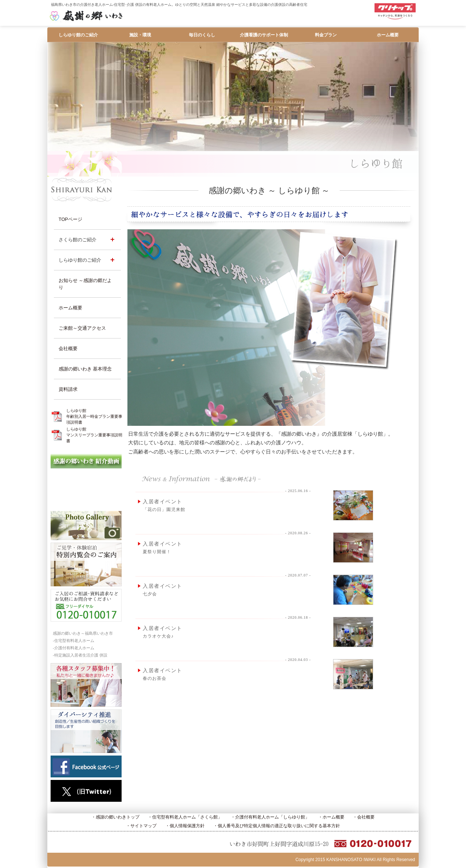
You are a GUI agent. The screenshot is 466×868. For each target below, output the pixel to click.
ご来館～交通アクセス (82, 328)
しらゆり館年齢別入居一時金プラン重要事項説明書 (94, 416)
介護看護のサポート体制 (264, 35)
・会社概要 (364, 817)
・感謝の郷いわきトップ (115, 817)
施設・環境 (140, 35)
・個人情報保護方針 (185, 826)
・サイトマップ (141, 826)
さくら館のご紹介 (78, 240)
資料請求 (68, 389)
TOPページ (70, 219)
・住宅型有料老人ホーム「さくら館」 (185, 817)
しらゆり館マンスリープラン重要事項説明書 (94, 435)
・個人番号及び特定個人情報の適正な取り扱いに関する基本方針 (277, 826)
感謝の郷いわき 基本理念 (85, 369)
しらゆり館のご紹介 (78, 35)
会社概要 (68, 348)
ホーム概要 (388, 35)
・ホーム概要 (331, 817)
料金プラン (326, 35)
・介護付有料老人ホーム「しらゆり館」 (270, 817)
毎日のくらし (202, 35)
